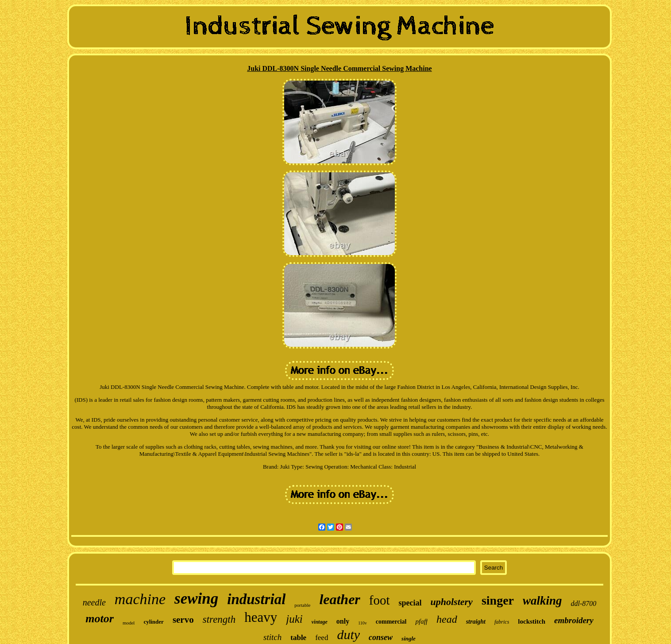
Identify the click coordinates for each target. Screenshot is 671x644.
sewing (196, 599)
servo (183, 620)
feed (322, 638)
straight (476, 622)
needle (94, 602)
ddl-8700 (584, 603)
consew (381, 637)
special (410, 603)
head (447, 619)
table (298, 638)
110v (362, 623)
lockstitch (532, 621)
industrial (256, 599)
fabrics (502, 622)
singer (498, 600)
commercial (391, 622)
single (409, 638)
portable (302, 605)
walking (542, 601)
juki (294, 619)
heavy (261, 617)
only (343, 621)
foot (380, 600)
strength (219, 619)
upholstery (452, 602)
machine (140, 599)
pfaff (421, 621)
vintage (320, 622)
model (129, 623)
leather (339, 599)
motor (100, 619)
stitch (272, 637)
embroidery (574, 620)
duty (348, 634)
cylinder (154, 622)
